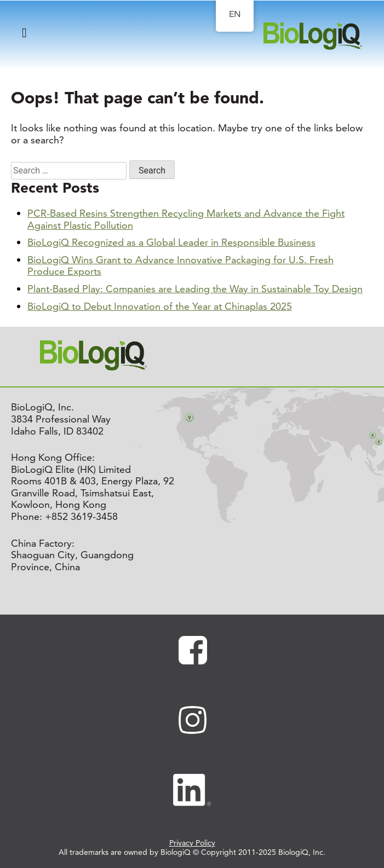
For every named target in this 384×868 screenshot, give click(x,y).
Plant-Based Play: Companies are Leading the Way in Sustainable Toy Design (195, 289)
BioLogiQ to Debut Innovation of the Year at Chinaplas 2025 (160, 306)
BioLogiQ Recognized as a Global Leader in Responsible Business (171, 242)
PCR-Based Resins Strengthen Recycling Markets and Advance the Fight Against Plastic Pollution (186, 219)
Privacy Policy (192, 843)
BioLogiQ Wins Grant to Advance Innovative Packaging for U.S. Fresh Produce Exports (180, 266)
